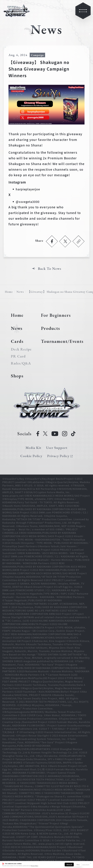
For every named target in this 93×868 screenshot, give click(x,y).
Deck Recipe (21, 349)
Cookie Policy (31, 456)
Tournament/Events (62, 341)
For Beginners (56, 315)
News (20, 292)
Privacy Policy (34, 866)
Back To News (50, 269)
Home (9, 292)
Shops (17, 376)
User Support (57, 448)
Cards (17, 341)
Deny (78, 865)
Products (50, 328)
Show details (86, 864)
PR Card (18, 356)
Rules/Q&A (21, 363)
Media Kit (33, 448)
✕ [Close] (91, 863)
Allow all (69, 865)
